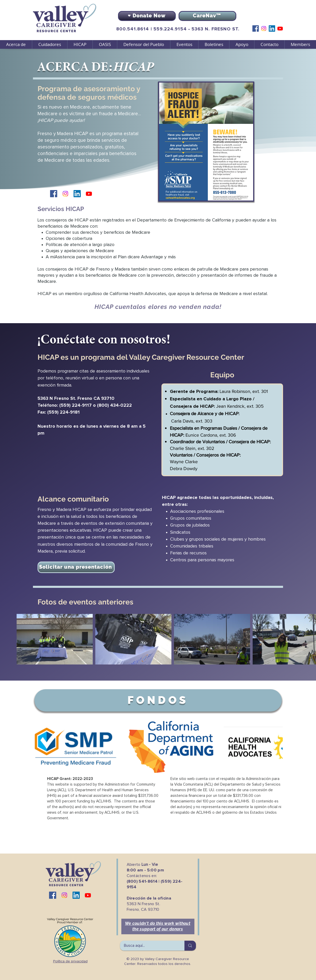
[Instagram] (264, 28)
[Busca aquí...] (149, 946)
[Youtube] (280, 28)
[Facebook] (256, 28)
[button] (50, 44)
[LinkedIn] (272, 28)
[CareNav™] (207, 16)
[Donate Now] (147, 16)
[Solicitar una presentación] (76, 567)
